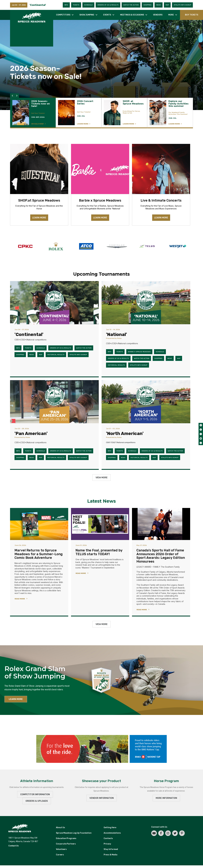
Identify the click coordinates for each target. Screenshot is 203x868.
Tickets (76, 5)
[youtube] (201, 438)
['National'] (146, 303)
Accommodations (112, 833)
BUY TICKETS (192, 15)
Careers (60, 855)
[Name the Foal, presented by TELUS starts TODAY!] (100, 524)
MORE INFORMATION (166, 798)
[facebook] (201, 430)
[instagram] (201, 425)
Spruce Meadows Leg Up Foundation (74, 833)
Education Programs (66, 838)
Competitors (63, 15)
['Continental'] (54, 303)
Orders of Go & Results (108, 5)
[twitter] (201, 434)
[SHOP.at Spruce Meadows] (39, 169)
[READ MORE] (21, 598)
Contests (108, 838)
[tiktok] (201, 443)
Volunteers (61, 849)
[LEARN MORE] (33, 113)
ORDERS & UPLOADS (37, 801)
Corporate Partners (66, 844)
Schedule (88, 5)
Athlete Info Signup (182, 5)
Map (167, 5)
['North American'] (146, 402)
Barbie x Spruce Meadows (139, 352)
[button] (12, 96)
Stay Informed (111, 849)
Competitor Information (35, 794)
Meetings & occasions (132, 15)
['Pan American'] (54, 402)
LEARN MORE (39, 218)
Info (66, 5)
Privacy (107, 844)
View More (102, 478)
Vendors (158, 15)
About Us (60, 828)
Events (107, 15)
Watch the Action (131, 5)
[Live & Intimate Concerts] (161, 169)
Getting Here (110, 828)
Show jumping (87, 15)
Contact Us (14, 846)
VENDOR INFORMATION (102, 798)
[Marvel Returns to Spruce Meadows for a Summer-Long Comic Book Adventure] (39, 524)
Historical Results (56, 355)
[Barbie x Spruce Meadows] (100, 169)
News (159, 5)
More (171, 15)
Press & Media (110, 855)
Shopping (147, 5)
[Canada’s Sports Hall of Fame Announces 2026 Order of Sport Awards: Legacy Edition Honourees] (161, 524)
